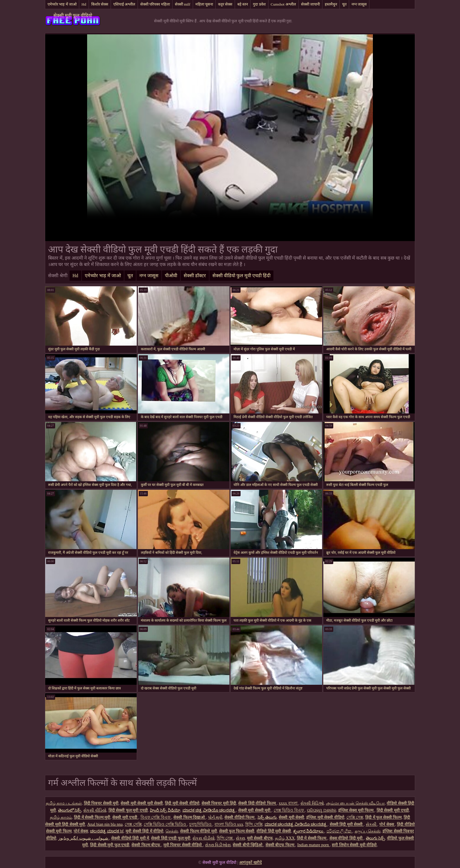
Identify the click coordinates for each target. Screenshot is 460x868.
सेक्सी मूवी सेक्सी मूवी (255, 810)
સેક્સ (240, 838)
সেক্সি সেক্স (355, 817)
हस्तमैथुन (331, 4)
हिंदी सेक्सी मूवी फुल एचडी (110, 845)
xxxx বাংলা (289, 803)
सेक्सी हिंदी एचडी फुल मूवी (171, 838)
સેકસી (372, 824)
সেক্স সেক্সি (133, 824)
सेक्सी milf (183, 4)
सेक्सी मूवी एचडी (125, 817)
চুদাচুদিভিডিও (201, 824)
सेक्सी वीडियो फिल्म (240, 817)
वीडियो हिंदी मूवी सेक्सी (274, 831)
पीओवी (171, 276)
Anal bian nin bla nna (105, 824)
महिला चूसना (204, 4)
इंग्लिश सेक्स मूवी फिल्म (356, 810)
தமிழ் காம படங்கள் (64, 803)
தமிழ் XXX (285, 838)
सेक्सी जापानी (310, 4)
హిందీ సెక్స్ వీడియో (165, 810)
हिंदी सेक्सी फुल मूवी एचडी (128, 810)
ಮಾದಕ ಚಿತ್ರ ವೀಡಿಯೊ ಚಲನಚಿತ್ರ (209, 810)
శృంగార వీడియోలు (309, 831)
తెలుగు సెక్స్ (376, 838)
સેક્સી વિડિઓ (312, 803)
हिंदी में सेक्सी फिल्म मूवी (92, 817)
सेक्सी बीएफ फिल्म (280, 845)
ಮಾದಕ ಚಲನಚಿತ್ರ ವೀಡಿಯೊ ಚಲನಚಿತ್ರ (296, 824)
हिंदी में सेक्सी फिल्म (312, 838)
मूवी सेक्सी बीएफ (260, 838)
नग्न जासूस (359, 4)
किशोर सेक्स (100, 4)
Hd (84, 4)
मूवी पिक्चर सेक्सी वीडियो (183, 845)
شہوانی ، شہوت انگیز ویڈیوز (84, 838)
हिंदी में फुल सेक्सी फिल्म (383, 817)
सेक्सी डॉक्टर (195, 276)
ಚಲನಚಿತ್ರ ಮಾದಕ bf (107, 831)
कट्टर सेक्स (225, 4)
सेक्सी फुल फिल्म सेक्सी (237, 831)
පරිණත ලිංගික (340, 831)
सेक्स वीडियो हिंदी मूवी (347, 838)
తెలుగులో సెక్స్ (70, 810)
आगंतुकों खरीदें (250, 863)
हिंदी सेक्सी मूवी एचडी (393, 810)
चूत (344, 4)
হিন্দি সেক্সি (254, 824)
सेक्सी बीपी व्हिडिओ (248, 845)
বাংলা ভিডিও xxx (229, 824)
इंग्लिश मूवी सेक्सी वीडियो (325, 817)
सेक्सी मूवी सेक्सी (291, 817)
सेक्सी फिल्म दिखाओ (190, 817)
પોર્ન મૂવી (215, 817)
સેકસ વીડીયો (204, 838)
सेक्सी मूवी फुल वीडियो (73, 15)
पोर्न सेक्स (387, 824)
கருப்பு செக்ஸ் (368, 831)
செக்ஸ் (172, 831)
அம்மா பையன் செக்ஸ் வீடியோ (355, 803)
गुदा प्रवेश (259, 4)
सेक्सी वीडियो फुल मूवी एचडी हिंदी (241, 276)
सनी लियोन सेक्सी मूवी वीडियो (354, 845)
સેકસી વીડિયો (95, 810)
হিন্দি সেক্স (225, 838)
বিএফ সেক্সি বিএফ (156, 817)
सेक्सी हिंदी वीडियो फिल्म (257, 803)
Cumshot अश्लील (283, 4)
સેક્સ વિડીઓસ (218, 845)
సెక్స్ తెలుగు (267, 817)
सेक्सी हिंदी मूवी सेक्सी (347, 824)
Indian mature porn (313, 845)
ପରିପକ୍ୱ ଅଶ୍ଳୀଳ (322, 810)
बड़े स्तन (243, 4)
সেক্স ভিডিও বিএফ (289, 810)
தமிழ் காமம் (61, 817)
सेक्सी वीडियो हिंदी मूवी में (130, 838)
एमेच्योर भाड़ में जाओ (62, 4)
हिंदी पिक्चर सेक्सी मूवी (101, 803)
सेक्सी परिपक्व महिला (155, 4)
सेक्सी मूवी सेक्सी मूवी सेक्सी (142, 803)
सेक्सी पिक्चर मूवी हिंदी (219, 803)
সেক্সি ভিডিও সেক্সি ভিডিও (165, 824)
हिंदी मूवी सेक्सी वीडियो (182, 803)
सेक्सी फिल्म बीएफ (146, 845)
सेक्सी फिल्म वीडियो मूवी (199, 831)
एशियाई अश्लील (124, 4)
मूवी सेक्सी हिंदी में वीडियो (144, 831)
